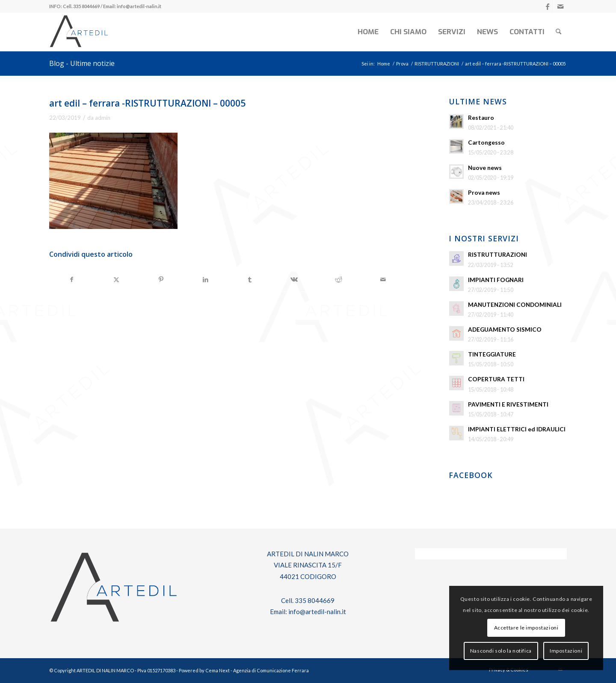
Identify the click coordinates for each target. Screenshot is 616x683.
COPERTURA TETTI (496, 379)
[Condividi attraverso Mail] (383, 279)
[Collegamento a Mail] (560, 6)
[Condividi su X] (117, 279)
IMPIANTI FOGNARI (496, 280)
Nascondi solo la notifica (501, 651)
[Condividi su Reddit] (339, 279)
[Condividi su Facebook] (72, 279)
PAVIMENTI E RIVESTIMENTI (508, 404)
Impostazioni (566, 651)
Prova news (484, 193)
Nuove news (485, 168)
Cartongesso (486, 143)
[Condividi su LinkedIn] (206, 279)
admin (103, 118)
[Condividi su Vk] (295, 279)
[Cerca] (558, 32)
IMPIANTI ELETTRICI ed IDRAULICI (517, 429)
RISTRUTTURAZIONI (498, 255)
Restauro (481, 118)
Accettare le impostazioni (526, 628)
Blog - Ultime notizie (82, 63)
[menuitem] (368, 32)
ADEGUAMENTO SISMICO (505, 330)
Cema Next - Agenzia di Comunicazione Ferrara (257, 670)
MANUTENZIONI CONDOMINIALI (515, 305)
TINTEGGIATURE (492, 354)
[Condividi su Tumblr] (250, 279)
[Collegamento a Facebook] (547, 6)
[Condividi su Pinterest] (161, 279)
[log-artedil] (79, 32)
